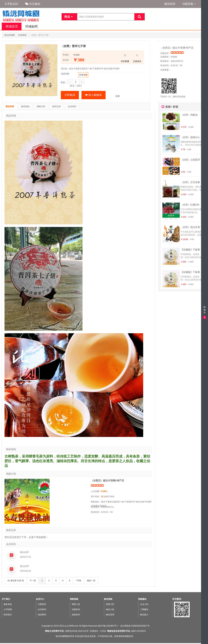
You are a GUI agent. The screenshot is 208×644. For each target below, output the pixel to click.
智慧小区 (110, 604)
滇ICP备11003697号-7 (108, 626)
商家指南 (74, 599)
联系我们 (8, 615)
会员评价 (72, 106)
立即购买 (70, 95)
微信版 (204, 642)
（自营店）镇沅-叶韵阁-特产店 (177, 48)
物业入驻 (110, 609)
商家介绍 (41, 106)
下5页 (79, 581)
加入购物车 (94, 95)
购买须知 (25, 106)
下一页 (33, 581)
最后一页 (91, 581)
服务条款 (8, 604)
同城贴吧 (31, 26)
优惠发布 (76, 609)
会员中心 (40, 599)
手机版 (204, 635)
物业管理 (110, 615)
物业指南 (108, 599)
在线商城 (22, 35)
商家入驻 (76, 604)
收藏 (118, 96)
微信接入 (144, 615)
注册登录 (42, 604)
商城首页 (11, 26)
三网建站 (144, 609)
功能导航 (189, 4)
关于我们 (6, 599)
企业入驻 (144, 604)
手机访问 (12, 4)
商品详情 (10, 106)
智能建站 (142, 599)
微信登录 (170, 4)
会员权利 (42, 609)
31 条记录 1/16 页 (16, 581)
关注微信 (33, 4)
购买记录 (57, 106)
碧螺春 (82, 75)
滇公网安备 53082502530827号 (135, 626)
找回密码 (42, 615)
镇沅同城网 (10, 35)
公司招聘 (8, 609)
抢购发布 (76, 615)
